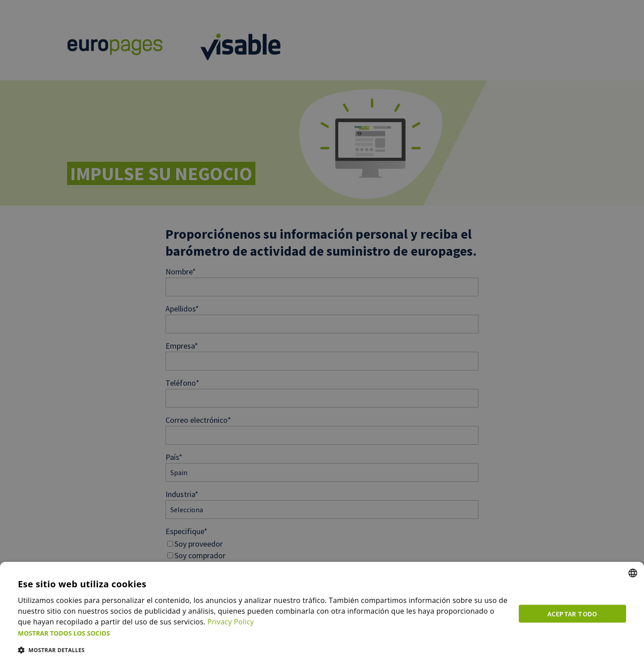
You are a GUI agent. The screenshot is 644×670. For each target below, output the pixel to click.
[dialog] (322, 616)
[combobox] (633, 573)
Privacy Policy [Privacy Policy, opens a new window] (231, 622)
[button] (263, 633)
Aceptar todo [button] (572, 614)
